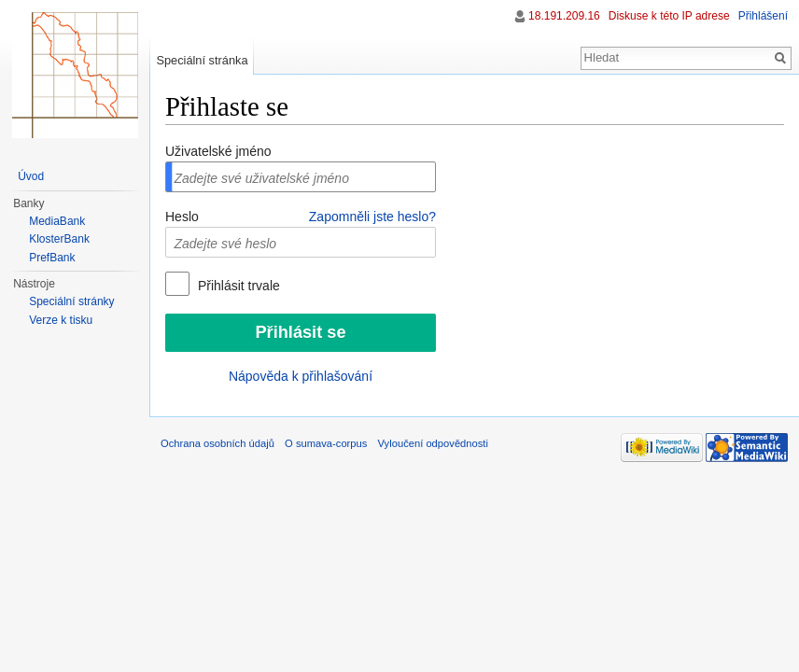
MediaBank (57, 221)
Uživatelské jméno (218, 151)
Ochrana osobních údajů (217, 443)
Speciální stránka (202, 60)
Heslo (182, 217)
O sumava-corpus (326, 443)
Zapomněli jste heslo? (372, 217)
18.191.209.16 (564, 16)
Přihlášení (763, 16)
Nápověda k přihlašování (301, 376)
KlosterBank (59, 239)
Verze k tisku (61, 320)
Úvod (31, 176)
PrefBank (52, 258)
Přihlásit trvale (237, 286)
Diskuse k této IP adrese (669, 16)
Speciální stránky (71, 301)
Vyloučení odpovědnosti (433, 443)
